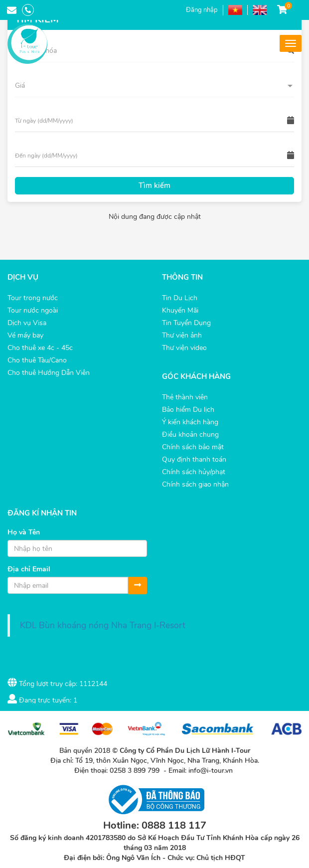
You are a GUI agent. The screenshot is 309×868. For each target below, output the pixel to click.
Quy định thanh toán (194, 459)
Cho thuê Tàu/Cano (37, 360)
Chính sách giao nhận (195, 484)
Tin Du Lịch (180, 298)
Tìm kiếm (154, 185)
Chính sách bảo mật (193, 447)
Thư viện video (184, 348)
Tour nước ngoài (33, 310)
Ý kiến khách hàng (190, 422)
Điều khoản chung (190, 434)
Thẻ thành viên (185, 397)
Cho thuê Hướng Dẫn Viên (49, 373)
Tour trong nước (33, 298)
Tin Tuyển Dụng (186, 323)
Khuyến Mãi (180, 310)
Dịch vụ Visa (27, 323)
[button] (154, 86)
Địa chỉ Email (29, 569)
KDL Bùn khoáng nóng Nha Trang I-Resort (103, 625)
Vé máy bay (25, 335)
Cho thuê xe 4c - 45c (40, 348)
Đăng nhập (202, 10)
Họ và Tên (24, 532)
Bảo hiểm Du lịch (188, 410)
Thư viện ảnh (182, 335)
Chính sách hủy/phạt (194, 472)
